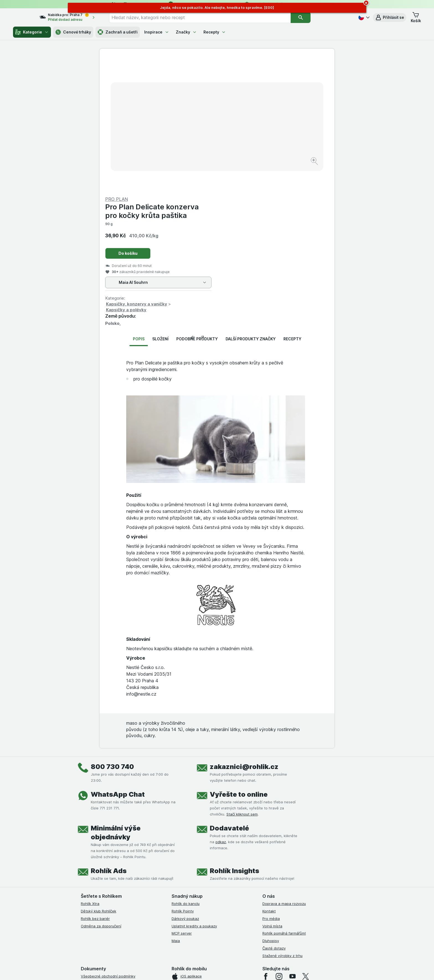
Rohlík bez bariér (95, 785)
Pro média (271, 785)
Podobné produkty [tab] (197, 206)
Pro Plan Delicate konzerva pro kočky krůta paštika (269, 78)
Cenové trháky (73, 32)
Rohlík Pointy (183, 778)
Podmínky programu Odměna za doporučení (119, 902)
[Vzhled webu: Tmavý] (243, 969)
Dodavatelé (229, 695)
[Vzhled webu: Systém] (192, 969)
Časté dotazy (274, 815)
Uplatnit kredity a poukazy (194, 793)
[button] (390, 17)
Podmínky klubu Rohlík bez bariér (109, 873)
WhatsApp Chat (118, 661)
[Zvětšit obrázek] (197, 144)
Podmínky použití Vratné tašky (107, 888)
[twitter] (306, 843)
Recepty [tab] (292, 206)
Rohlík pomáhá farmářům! (284, 800)
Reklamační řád (94, 895)
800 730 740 (112, 633)
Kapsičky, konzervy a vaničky (254, 171)
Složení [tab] (160, 206)
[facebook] (266, 843)
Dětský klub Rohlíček (99, 778)
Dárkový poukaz (185, 785)
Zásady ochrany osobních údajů (108, 880)
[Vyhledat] (311, 17)
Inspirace (157, 32)
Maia (176, 807)
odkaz (221, 709)
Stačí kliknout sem (242, 681)
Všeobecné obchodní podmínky (108, 843)
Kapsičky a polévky (244, 177)
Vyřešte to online (239, 661)
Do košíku (245, 120)
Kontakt (269, 778)
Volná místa (272, 793)
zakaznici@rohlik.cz (244, 633)
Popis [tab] (139, 206)
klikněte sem (143, 933)
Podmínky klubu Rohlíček (102, 865)
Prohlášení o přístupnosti (102, 910)
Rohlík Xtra (90, 770)
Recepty (215, 32)
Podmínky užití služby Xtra (103, 850)
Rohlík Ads (109, 738)
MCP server (182, 800)
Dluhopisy (271, 807)
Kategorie (32, 32)
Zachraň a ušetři (118, 32)
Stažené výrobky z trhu (282, 822)
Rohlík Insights (234, 738)
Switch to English (226, 946)
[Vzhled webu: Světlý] (218, 969)
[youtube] (292, 843)
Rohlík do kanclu (186, 770)
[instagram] (279, 843)
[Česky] (363, 17)
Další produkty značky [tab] (251, 206)
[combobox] (210, 17)
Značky (186, 32)
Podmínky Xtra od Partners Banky (110, 858)
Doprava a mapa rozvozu (284, 770)
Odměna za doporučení (101, 793)
